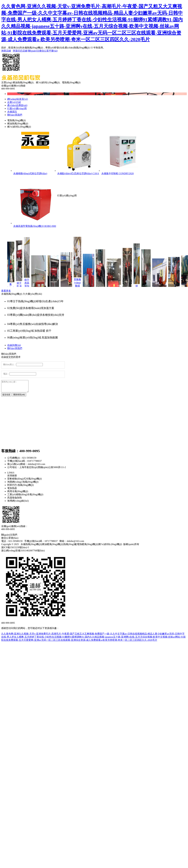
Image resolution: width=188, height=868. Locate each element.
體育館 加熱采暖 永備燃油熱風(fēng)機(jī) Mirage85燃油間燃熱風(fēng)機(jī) (102, 287)
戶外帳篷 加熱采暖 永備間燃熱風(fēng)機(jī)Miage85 (175, 287)
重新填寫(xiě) (19, 397)
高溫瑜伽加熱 (14, 500)
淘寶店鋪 (6, 51)
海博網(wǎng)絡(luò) (18, 503)
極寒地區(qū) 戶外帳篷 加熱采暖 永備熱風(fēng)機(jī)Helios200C (161, 287)
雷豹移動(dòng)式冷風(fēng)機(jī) (24, 481)
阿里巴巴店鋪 (20, 51)
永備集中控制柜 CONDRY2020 (123, 153)
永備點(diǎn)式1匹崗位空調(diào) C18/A (79, 153)
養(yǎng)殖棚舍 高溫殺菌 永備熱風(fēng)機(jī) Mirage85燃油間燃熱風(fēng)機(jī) (129, 287)
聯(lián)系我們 (15, 348)
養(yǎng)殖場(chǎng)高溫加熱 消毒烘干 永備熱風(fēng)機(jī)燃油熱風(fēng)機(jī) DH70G (12, 287)
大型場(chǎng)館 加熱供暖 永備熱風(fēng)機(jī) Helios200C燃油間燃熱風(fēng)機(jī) (68, 287)
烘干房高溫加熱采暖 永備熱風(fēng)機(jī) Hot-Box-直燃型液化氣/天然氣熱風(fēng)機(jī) (28, 287)
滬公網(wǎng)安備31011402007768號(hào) (23, 553)
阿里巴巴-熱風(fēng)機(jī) (20, 487)
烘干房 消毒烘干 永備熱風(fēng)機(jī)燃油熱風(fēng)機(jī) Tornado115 (55, 287)
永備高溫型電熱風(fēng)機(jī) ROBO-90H (35, 205)
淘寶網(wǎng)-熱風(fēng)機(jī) (23, 484)
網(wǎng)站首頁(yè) (18, 99)
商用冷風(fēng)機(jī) (18, 494)
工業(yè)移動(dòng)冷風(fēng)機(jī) (25, 497)
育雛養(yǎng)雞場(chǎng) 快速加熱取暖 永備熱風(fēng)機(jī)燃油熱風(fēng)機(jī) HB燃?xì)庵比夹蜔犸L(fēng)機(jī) (79, 287)
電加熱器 (12, 490)
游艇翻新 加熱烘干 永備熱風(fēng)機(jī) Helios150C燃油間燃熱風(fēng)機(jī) (90, 287)
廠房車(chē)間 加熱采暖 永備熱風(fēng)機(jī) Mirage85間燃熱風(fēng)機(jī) (148, 287)
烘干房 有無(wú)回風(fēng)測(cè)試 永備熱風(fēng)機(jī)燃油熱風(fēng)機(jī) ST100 (21, 287)
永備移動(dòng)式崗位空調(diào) (35, 153)
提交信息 (6, 397)
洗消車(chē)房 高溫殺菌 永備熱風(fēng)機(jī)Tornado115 (116, 287)
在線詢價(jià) (14, 345)
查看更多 (6, 291)
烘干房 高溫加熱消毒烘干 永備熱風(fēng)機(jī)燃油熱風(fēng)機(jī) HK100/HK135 (40, 287)
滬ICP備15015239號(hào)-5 (15, 550)
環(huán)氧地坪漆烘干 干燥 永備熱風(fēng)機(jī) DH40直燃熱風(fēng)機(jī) (138, 287)
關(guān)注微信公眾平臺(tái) (43, 51)
